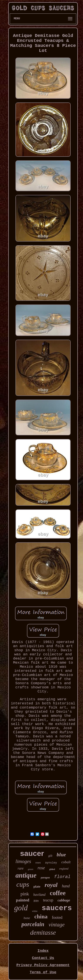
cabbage (64, 900)
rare (21, 868)
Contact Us (43, 958)
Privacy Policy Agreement (43, 965)
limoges (23, 861)
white (35, 911)
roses (38, 863)
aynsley (51, 863)
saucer (32, 853)
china (41, 917)
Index (43, 951)
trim (36, 901)
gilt (50, 856)
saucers (57, 908)
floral (62, 877)
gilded (52, 869)
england (64, 869)
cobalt (66, 862)
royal (51, 885)
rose (41, 868)
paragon (45, 878)
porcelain (33, 924)
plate (37, 886)
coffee (58, 893)
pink (25, 894)
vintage (57, 925)
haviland (39, 895)
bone (27, 918)
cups (23, 884)
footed (57, 917)
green (31, 869)
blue (61, 855)
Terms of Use (43, 972)
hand (66, 886)
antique (26, 875)
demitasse (43, 932)
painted (22, 900)
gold (21, 908)
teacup (48, 900)
